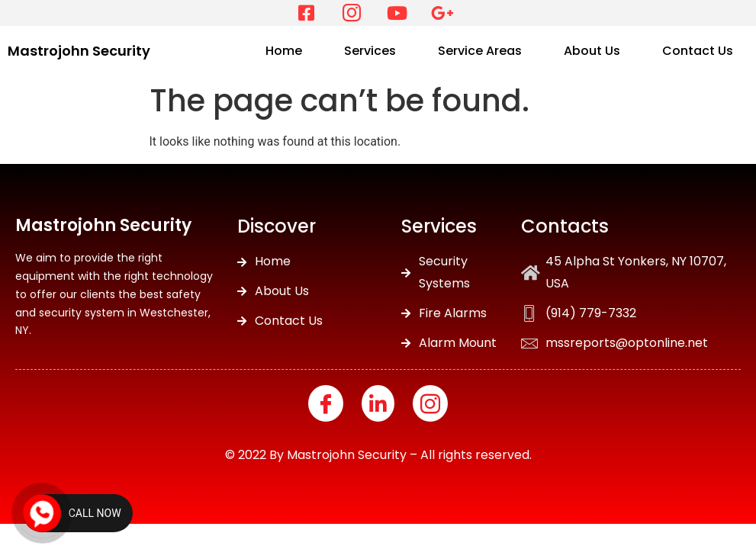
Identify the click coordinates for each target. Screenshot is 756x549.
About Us (592, 51)
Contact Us (698, 51)
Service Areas (480, 51)
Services (370, 51)
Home (284, 51)
